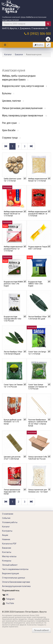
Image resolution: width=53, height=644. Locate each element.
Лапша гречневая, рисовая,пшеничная (24, 108)
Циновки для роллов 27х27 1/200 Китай (12, 458)
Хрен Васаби (10, 130)
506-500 (45, 34)
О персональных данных (14, 578)
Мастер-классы (9, 556)
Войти (39, 45)
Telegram (10, 599)
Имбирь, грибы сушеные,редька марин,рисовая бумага (19, 78)
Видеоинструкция (11, 573)
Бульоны (8, 93)
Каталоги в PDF (9, 544)
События (6, 518)
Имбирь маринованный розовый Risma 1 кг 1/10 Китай (13, 249)
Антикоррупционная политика (16, 586)
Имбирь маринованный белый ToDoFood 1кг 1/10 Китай (13, 214)
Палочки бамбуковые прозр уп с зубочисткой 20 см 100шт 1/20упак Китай (38, 423)
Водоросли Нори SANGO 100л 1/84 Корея (35, 284)
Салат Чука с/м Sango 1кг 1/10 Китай (37, 353)
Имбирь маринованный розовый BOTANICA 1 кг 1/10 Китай (38, 214)
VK (7, 595)
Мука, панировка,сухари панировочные (25, 115)
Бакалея (19, 55)
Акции (5, 535)
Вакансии (7, 548)
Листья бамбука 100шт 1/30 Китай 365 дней (37, 318)
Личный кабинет (10, 565)
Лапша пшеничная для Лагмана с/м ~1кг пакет (38, 491)
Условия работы (10, 522)
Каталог (8, 55)
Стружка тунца (11, 138)
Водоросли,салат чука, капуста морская (25, 86)
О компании (8, 514)
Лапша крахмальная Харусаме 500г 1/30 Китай (12, 492)
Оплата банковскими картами (16, 582)
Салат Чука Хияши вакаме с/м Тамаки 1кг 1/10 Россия (38, 387)
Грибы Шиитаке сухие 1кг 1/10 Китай (13, 180)
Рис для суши (11, 123)
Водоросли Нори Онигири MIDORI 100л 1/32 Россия (13, 319)
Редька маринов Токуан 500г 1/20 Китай (38, 248)
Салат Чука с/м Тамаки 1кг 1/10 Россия (13, 386)
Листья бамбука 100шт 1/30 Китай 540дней (13, 353)
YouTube (10, 603)
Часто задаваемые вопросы (15, 569)
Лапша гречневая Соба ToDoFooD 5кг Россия (38, 458)
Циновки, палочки (13, 101)
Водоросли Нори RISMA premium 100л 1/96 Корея (13, 284)
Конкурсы (7, 561)
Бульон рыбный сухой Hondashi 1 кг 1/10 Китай (13, 422)
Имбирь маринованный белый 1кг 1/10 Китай (38, 180)
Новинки (6, 539)
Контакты (7, 552)
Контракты (7, 531)
